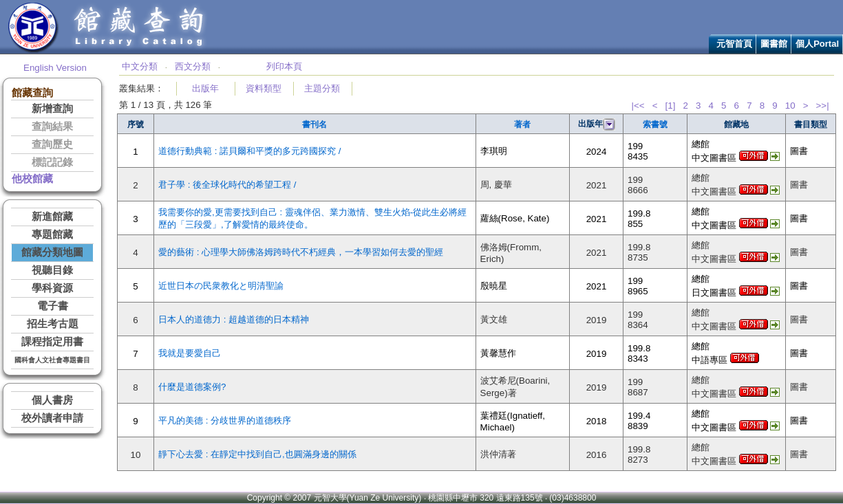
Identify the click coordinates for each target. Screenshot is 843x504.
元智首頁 (734, 44)
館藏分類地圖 (52, 252)
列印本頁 (284, 66)
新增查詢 (52, 109)
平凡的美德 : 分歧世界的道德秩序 (225, 420)
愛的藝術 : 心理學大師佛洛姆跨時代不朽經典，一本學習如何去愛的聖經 (301, 252)
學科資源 (52, 288)
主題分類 (322, 88)
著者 (522, 124)
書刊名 (314, 124)
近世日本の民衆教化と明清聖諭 (221, 286)
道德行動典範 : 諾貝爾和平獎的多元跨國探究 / (250, 151)
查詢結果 (52, 127)
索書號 (655, 124)
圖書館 (774, 44)
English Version (55, 68)
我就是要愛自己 (190, 353)
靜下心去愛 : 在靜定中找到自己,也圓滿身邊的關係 (257, 454)
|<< (638, 106)
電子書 (53, 306)
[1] (671, 106)
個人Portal (817, 44)
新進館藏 (52, 217)
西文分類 (193, 66)
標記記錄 (52, 162)
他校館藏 (32, 179)
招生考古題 (53, 324)
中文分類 (140, 66)
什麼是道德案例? (192, 387)
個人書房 (52, 400)
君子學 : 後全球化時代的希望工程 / (227, 185)
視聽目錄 (52, 270)
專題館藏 (52, 234)
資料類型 (264, 88)
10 (790, 106)
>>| (823, 106)
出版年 (205, 88)
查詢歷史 (52, 144)
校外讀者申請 (52, 418)
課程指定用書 (52, 342)
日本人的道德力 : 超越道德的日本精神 (234, 319)
